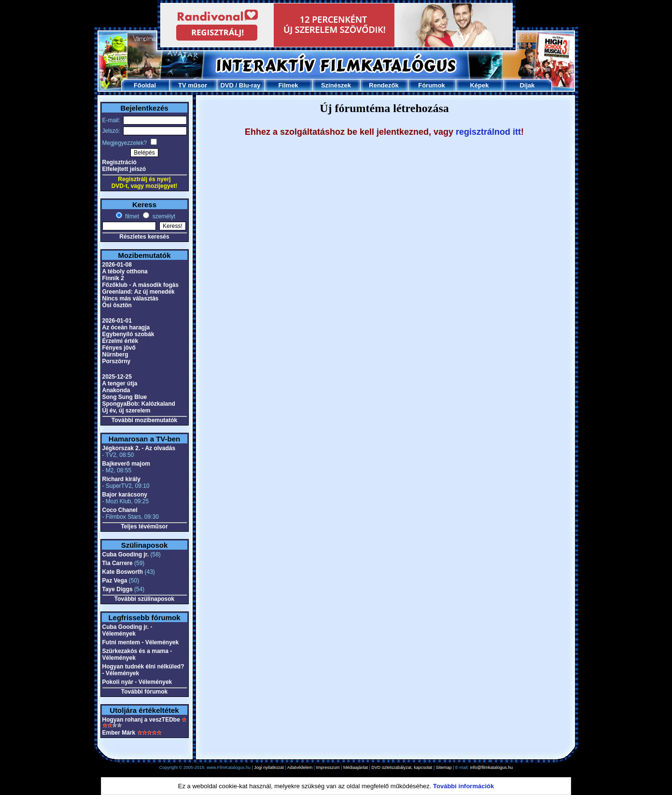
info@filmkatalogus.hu (492, 767)
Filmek (288, 85)
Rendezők (384, 85)
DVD (227, 85)
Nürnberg (115, 355)
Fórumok (432, 85)
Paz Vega (115, 581)
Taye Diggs (118, 589)
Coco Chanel (120, 510)
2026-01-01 (117, 321)
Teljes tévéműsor (144, 526)
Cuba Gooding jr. (126, 554)
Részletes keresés (144, 237)
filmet (131, 216)
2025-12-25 (117, 377)
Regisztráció (119, 162)
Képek (479, 85)
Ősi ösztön (117, 305)
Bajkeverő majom (126, 464)
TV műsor (193, 85)
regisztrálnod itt (488, 132)
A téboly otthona (125, 271)
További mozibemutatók (144, 420)
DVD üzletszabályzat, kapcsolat (402, 767)
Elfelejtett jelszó (124, 169)
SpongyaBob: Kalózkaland (139, 404)
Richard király (121, 479)
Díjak (527, 85)
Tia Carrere (118, 563)
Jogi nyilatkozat (269, 767)
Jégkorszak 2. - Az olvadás (139, 448)
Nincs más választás (131, 298)
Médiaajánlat (356, 767)
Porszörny (117, 361)
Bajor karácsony (125, 495)
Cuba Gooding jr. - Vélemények (127, 630)
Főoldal (145, 85)
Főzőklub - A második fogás (140, 285)
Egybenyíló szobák (128, 334)
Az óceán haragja (126, 327)
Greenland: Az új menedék (139, 292)
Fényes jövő (119, 348)
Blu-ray (250, 85)
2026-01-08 (117, 265)
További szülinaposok (144, 599)
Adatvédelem (300, 767)
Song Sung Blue (125, 397)
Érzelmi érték (120, 341)
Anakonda (116, 390)
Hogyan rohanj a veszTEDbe (141, 720)
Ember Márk (119, 733)
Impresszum (328, 767)
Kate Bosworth (123, 572)
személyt (163, 216)
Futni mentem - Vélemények (141, 642)
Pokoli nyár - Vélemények (137, 682)
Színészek (336, 85)
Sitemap (444, 767)
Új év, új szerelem (126, 411)
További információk (463, 786)
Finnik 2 (113, 278)
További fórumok (144, 692)
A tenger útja (120, 383)
